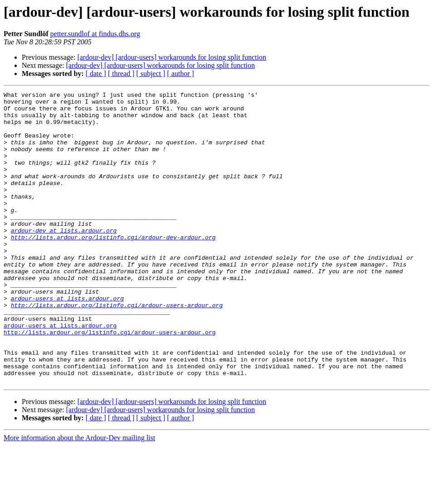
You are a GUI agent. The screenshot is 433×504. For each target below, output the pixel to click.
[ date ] (96, 74)
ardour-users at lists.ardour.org (67, 340)
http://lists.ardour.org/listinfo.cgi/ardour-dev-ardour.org (113, 267)
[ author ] (181, 74)
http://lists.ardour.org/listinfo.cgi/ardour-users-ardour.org (117, 348)
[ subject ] (151, 74)
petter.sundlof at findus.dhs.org (95, 34)
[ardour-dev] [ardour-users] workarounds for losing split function (172, 57)
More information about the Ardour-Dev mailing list (79, 496)
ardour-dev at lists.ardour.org (64, 259)
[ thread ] (121, 74)
